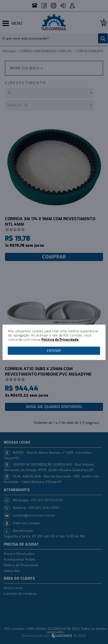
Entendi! (54, 351)
